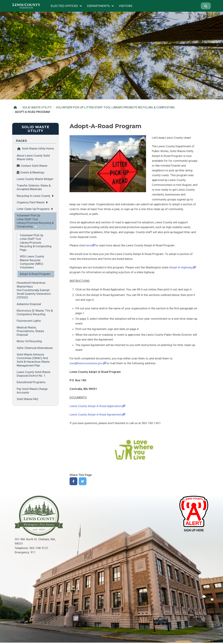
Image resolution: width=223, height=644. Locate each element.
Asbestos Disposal (29, 304)
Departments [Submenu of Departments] (98, 6)
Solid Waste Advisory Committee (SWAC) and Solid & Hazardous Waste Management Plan (33, 360)
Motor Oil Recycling (29, 341)
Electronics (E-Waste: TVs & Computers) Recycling (35, 312)
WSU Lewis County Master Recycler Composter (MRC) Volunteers (32, 262)
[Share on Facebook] (73, 481)
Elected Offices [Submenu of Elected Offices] (64, 6)
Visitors (126, 6)
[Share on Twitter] (83, 481)
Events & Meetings (32, 172)
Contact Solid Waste (34, 166)
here (88, 245)
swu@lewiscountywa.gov (86, 363)
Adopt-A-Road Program (35, 274)
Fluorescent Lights (29, 321)
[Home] (16, 107)
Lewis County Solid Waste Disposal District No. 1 (33, 374)
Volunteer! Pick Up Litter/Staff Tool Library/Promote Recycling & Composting (35, 221)
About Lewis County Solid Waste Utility (33, 157)
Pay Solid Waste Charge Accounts (32, 391)
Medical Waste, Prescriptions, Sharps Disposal (30, 331)
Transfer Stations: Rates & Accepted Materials (34, 187)
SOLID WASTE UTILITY (37, 107)
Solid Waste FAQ (27, 399)
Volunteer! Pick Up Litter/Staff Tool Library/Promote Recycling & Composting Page (36, 243)
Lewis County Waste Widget (35, 179)
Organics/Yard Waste (31, 202)
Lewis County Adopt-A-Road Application (95, 406)
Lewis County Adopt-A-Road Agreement (95, 414)
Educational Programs (31, 382)
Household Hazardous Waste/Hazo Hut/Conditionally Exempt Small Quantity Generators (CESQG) (34, 290)
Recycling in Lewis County (33, 196)
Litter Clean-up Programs (33, 209)
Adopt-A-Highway (181, 267)
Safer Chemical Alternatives (35, 348)
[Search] (206, 6)
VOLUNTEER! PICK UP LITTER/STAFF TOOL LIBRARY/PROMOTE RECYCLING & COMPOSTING (115, 107)
